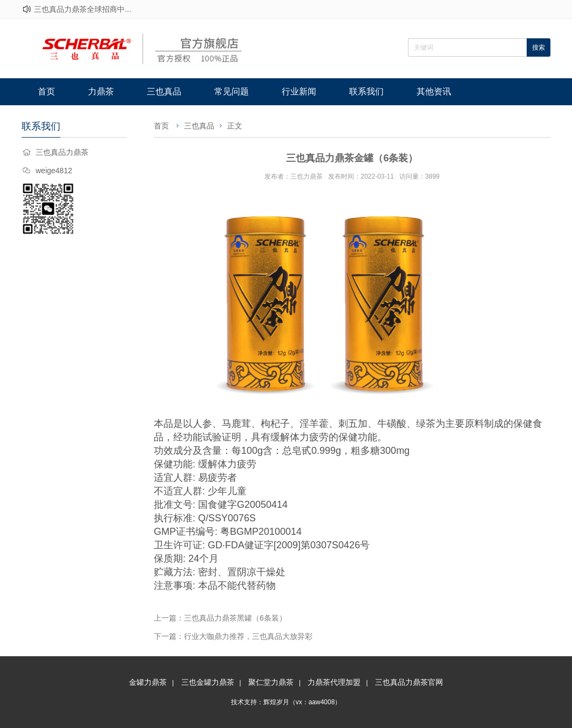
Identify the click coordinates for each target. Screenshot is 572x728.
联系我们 (366, 91)
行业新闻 (299, 91)
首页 (46, 91)
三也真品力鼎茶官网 (409, 682)
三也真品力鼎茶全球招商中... (83, 9)
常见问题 (231, 91)
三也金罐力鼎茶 (208, 682)
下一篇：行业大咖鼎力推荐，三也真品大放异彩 (233, 636)
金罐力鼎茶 (148, 682)
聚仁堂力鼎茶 (271, 682)
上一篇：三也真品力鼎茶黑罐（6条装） (220, 618)
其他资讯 (434, 91)
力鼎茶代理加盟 (334, 682)
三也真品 (164, 91)
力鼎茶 (101, 91)
